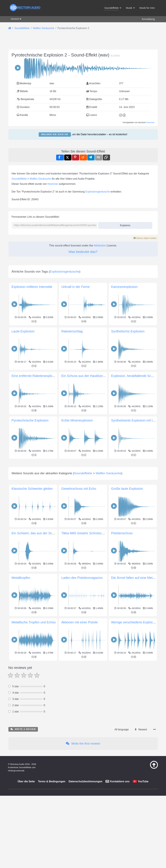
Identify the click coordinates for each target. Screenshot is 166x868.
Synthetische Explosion (128, 422)
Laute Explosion (23, 422)
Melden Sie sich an (55, 134)
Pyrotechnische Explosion (30, 511)
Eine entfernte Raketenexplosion (35, 466)
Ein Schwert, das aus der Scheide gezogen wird (46, 669)
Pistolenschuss (122, 669)
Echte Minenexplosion (77, 511)
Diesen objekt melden (145, 283)
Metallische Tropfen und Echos (34, 758)
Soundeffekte (19, 224)
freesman (150, 122)
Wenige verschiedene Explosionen (136, 758)
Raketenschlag (72, 422)
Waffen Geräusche (40, 224)
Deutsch (15, 19)
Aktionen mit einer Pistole (80, 758)
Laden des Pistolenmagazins (82, 713)
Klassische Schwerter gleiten (32, 624)
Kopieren (124, 270)
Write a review (23, 865)
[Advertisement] (83, 166)
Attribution (100, 291)
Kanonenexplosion (124, 377)
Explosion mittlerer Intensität (32, 377)
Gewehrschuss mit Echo (79, 624)
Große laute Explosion (127, 624)
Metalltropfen (21, 713)
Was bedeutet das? (83, 297)
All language (122, 865)
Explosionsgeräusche (98, 237)
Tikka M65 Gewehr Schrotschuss (85, 669)
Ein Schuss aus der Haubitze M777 (86, 466)
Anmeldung (148, 19)
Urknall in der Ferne (75, 377)
